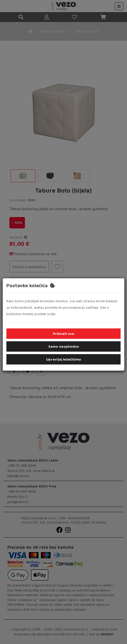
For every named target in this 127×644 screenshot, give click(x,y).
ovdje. (52, 314)
